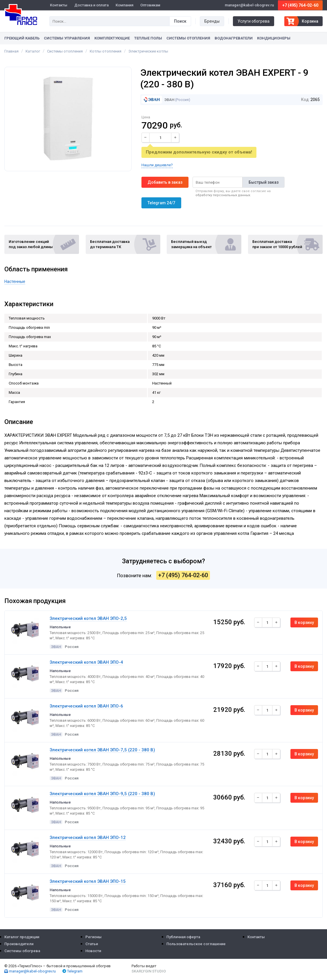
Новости (93, 951)
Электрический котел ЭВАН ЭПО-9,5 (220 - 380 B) (102, 794)
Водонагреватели (234, 38)
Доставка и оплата (91, 5)
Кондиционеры (274, 38)
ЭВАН (158, 100)
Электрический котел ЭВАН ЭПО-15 (88, 881)
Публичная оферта (183, 937)
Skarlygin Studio (149, 971)
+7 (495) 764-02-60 (300, 5)
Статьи (92, 944)
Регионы (94, 937)
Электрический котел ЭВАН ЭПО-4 (86, 662)
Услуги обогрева (254, 21)
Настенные (15, 281)
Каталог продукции (22, 937)
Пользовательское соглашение (196, 944)
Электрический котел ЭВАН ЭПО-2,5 (88, 618)
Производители (19, 944)
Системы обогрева (22, 951)
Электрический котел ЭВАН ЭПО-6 (86, 706)
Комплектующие (112, 38)
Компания (124, 5)
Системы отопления (188, 38)
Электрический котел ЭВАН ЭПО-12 (88, 838)
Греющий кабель (22, 38)
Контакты (59, 5)
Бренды (212, 21)
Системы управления (67, 38)
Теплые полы (148, 38)
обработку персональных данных (223, 195)
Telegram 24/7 (161, 203)
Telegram (72, 971)
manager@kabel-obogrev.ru (30, 971)
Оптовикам (150, 5)
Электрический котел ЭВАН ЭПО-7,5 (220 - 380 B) (102, 750)
